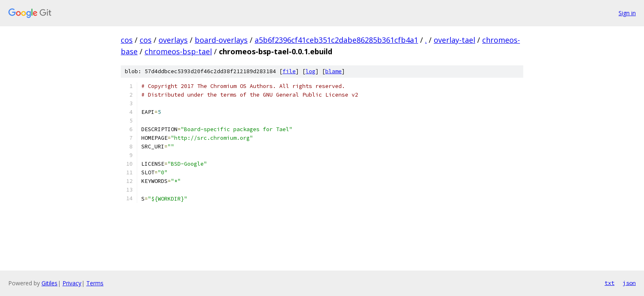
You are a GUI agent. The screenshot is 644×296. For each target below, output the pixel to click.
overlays (173, 40)
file (289, 71)
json (629, 283)
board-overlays (221, 40)
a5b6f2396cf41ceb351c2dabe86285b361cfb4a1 (336, 40)
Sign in (627, 13)
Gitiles (49, 283)
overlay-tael (454, 40)
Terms (95, 283)
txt (609, 283)
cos (127, 40)
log (310, 71)
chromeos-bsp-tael (178, 51)
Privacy (72, 283)
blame (333, 71)
